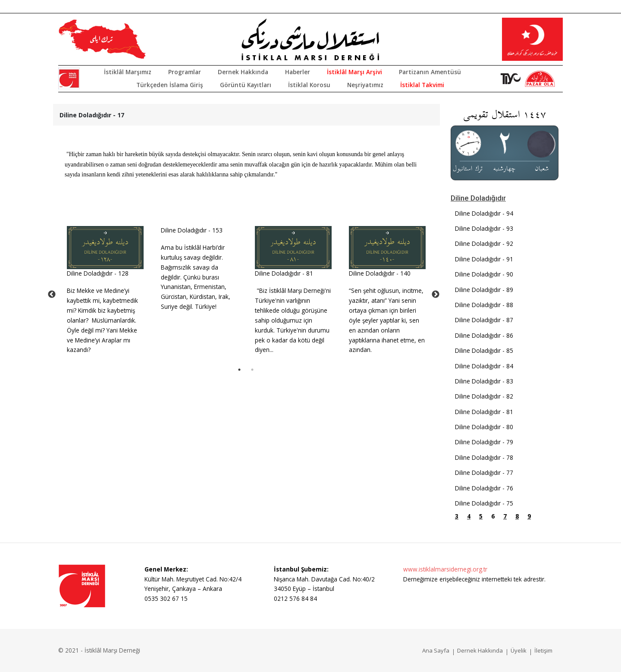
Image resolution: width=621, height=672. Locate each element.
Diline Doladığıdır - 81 (284, 273)
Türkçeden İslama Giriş (170, 85)
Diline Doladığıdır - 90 (484, 274)
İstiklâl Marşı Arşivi (354, 72)
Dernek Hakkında (243, 72)
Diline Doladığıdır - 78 (484, 457)
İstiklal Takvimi (422, 85)
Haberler (298, 72)
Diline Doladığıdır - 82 (484, 396)
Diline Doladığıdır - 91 (484, 259)
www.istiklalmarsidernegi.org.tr (445, 569)
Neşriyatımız (365, 85)
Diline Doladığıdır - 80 (484, 427)
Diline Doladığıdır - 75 (484, 503)
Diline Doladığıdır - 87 (484, 320)
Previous (52, 295)
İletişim (543, 650)
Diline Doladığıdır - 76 (484, 488)
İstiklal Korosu (309, 85)
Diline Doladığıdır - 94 (484, 213)
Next (436, 295)
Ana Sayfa (436, 650)
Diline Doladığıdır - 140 (380, 273)
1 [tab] (239, 370)
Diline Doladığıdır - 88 (484, 305)
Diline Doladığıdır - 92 (484, 243)
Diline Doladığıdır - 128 (98, 273)
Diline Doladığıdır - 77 (484, 473)
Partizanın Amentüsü (430, 72)
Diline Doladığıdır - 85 (484, 350)
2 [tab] (252, 370)
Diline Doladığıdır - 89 (484, 290)
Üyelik (519, 650)
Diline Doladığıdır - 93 (484, 228)
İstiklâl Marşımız (128, 72)
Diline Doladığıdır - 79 (484, 442)
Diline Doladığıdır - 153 (192, 230)
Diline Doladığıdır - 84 (484, 366)
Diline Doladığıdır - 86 (484, 335)
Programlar (185, 72)
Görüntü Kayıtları (246, 85)
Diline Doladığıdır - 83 (484, 381)
